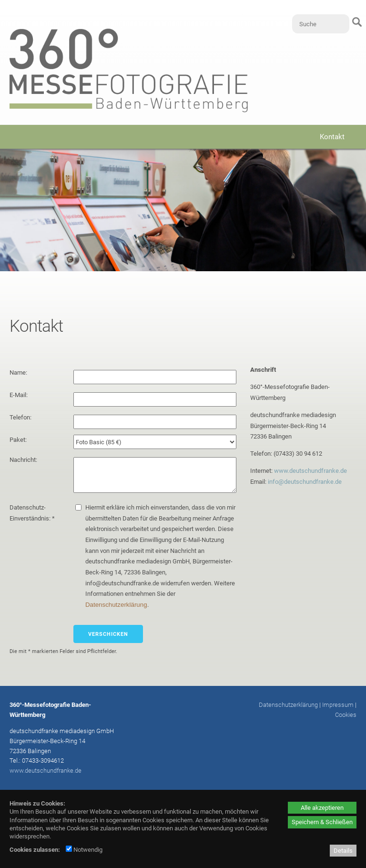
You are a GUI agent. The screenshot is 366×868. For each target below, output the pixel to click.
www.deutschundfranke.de (310, 471)
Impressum (338, 705)
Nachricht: (24, 460)
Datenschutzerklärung (116, 605)
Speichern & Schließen (322, 822)
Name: (19, 373)
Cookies (346, 715)
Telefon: (21, 417)
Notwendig (84, 850)
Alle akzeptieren (322, 808)
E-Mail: (19, 395)
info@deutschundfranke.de (305, 482)
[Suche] (321, 24)
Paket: (19, 440)
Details (343, 851)
